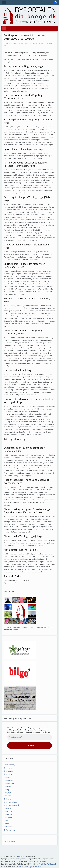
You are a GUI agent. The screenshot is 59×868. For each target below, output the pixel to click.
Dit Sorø (7, 821)
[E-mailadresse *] (30, 737)
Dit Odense (8, 808)
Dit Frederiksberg (10, 765)
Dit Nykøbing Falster (11, 802)
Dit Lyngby (8, 793)
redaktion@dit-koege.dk (49, 864)
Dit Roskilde (8, 814)
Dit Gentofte (8, 768)
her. (17, 630)
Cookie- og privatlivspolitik (32, 867)
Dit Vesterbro (8, 827)
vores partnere (38, 627)
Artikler (19, 867)
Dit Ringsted (8, 811)
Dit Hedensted (9, 771)
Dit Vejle (7, 824)
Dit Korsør (7, 787)
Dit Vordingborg (9, 830)
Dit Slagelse (8, 817)
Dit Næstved (8, 796)
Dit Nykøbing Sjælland (11, 805)
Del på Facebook (9, 841)
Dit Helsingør (8, 774)
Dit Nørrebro (8, 799)
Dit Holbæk (8, 777)
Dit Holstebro (8, 780)
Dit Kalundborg (9, 783)
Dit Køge (7, 790)
